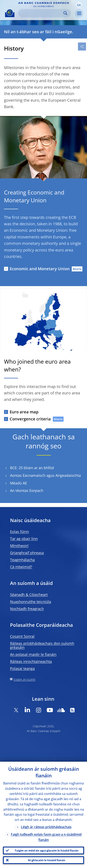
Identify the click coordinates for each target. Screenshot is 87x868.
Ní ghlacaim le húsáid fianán (47, 860)
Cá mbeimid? (21, 567)
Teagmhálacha (22, 560)
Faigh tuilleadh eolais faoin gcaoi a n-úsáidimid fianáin (46, 837)
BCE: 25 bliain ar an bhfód (32, 468)
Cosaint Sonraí (22, 636)
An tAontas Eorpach (27, 491)
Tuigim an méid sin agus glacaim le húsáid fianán (47, 850)
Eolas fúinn (19, 532)
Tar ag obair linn (24, 539)
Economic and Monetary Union (40, 269)
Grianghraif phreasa (27, 553)
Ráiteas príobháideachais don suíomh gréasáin (42, 645)
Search (65, 13)
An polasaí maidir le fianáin (33, 654)
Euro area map (24, 412)
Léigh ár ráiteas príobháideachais (46, 827)
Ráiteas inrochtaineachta (31, 661)
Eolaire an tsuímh (25, 679)
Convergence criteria (30, 419)
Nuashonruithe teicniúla (31, 602)
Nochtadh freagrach (27, 609)
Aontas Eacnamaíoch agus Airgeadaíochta (45, 475)
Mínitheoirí (19, 546)
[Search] (41, 13)
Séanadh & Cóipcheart (29, 595)
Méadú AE (18, 483)
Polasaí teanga (22, 668)
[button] (79, 5)
